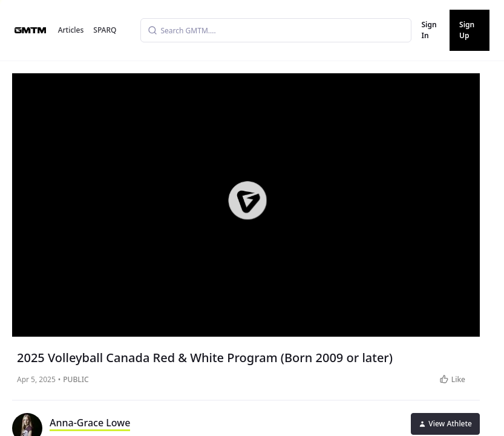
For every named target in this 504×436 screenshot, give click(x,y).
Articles (71, 30)
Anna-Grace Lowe (90, 423)
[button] (247, 200)
